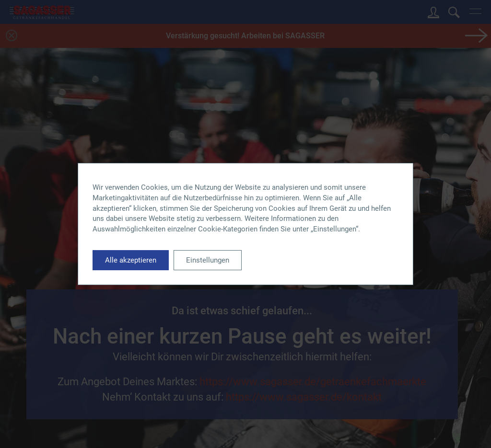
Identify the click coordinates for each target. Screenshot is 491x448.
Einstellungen (208, 260)
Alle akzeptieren (131, 260)
